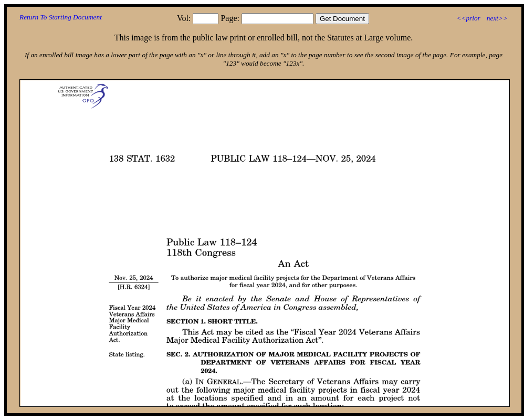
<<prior (468, 18)
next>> (497, 18)
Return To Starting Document (61, 17)
